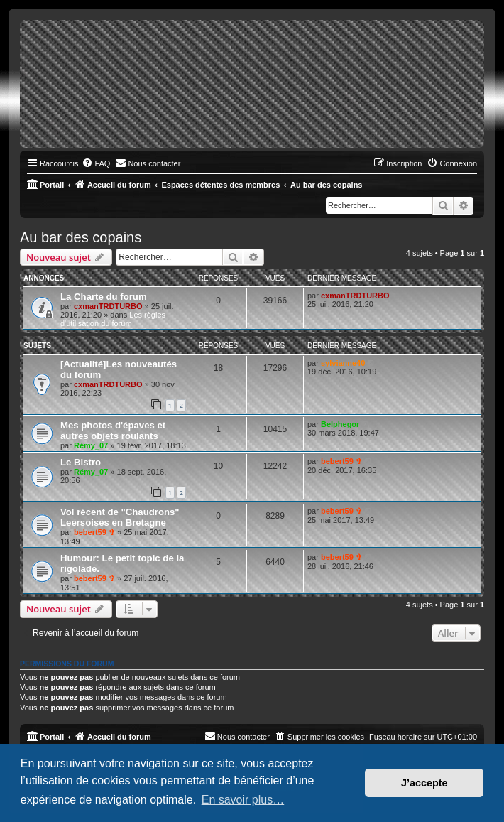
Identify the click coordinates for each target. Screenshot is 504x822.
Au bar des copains (81, 237)
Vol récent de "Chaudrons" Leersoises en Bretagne (120, 517)
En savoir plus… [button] (243, 800)
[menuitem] (96, 163)
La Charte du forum (104, 297)
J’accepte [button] (424, 783)
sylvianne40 (343, 363)
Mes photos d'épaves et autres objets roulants (113, 431)
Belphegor (340, 424)
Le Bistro (81, 462)
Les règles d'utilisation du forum (113, 319)
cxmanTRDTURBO (108, 306)
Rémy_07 (91, 445)
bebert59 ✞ (341, 461)
